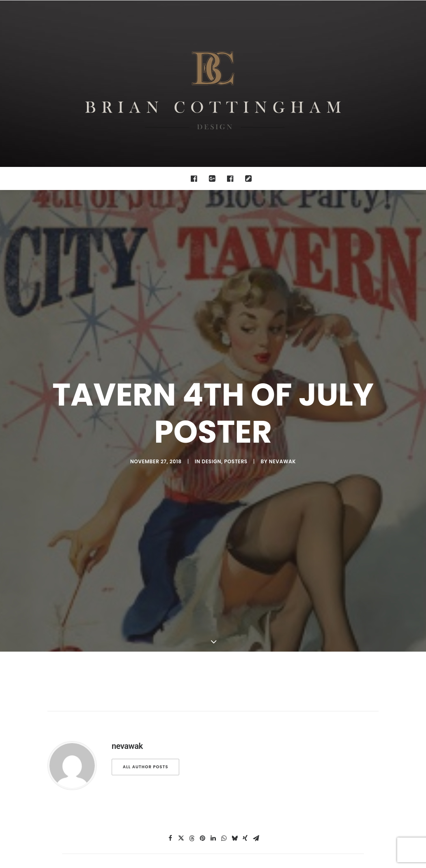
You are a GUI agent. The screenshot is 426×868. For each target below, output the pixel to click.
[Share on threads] (192, 717)
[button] (196, 178)
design (212, 401)
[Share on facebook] (170, 717)
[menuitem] (196, 178)
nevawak (282, 401)
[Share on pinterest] (202, 717)
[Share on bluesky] (234, 717)
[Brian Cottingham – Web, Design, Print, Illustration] (213, 84)
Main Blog (213, 782)
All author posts (145, 646)
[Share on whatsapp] (224, 717)
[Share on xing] (245, 717)
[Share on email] (256, 717)
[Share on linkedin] (213, 717)
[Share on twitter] (181, 717)
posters (236, 401)
